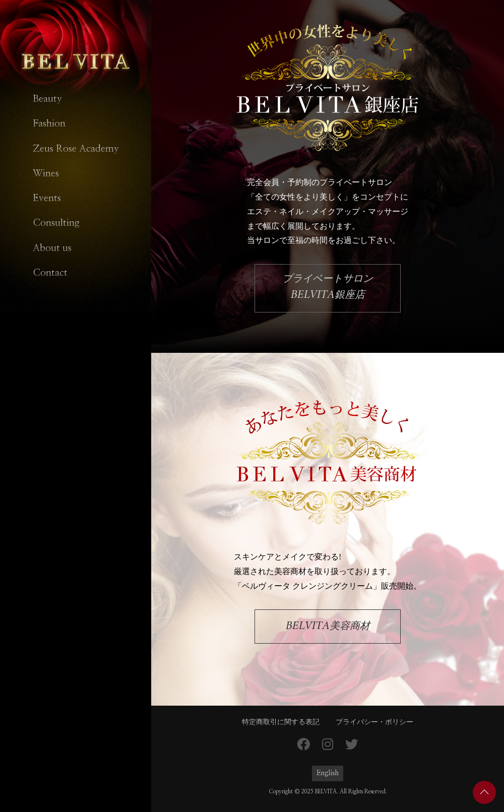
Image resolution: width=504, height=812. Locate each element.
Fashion (49, 124)
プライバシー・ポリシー (374, 722)
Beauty (47, 99)
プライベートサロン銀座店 (328, 288)
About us (52, 248)
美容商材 (328, 626)
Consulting (56, 223)
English (328, 773)
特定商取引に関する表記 (281, 722)
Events (47, 198)
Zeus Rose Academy (76, 149)
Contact (50, 273)
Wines (46, 174)
